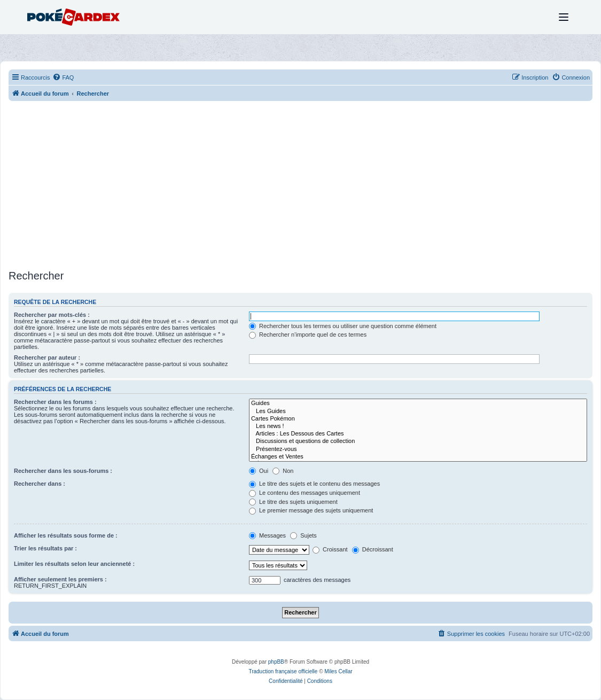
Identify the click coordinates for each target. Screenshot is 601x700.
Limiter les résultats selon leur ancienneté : (74, 564)
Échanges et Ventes (418, 457)
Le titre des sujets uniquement (293, 502)
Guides (418, 403)
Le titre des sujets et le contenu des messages (314, 484)
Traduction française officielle (283, 671)
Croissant (330, 549)
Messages (267, 535)
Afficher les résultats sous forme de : (66, 535)
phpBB (276, 662)
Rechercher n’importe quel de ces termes (308, 335)
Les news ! (418, 426)
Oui (259, 471)
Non (283, 471)
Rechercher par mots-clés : (52, 315)
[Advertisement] (300, 186)
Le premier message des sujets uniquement (311, 510)
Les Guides (418, 411)
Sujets (303, 535)
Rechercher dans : (40, 484)
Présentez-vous (418, 449)
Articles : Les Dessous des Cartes (418, 434)
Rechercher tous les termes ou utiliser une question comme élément (343, 326)
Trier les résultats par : (45, 548)
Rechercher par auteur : (47, 357)
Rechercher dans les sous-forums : (63, 471)
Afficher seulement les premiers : (60, 579)
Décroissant (373, 549)
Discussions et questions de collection (418, 441)
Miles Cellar (338, 671)
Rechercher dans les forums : (55, 402)
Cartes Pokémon (418, 419)
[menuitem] (63, 77)
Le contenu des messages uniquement (305, 493)
